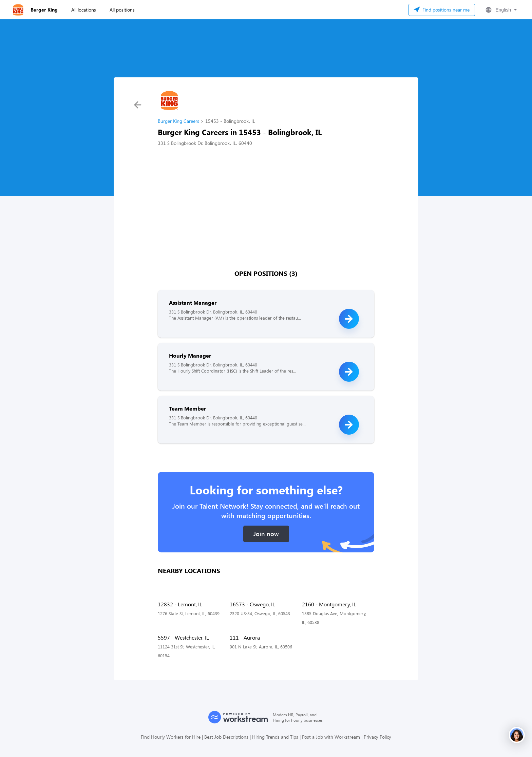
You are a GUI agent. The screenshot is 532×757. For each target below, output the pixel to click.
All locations (84, 10)
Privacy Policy (377, 737)
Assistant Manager (193, 302)
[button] (500, 10)
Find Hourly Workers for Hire (171, 737)
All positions (122, 10)
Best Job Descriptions (226, 737)
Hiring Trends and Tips (275, 737)
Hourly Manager (190, 355)
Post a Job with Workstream (331, 737)
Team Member (187, 408)
